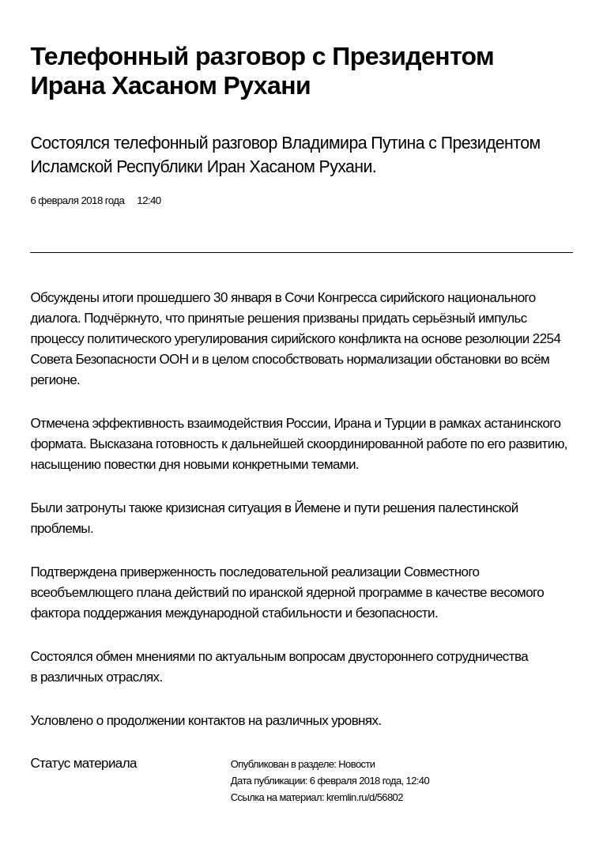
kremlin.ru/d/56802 (365, 797)
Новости (356, 764)
